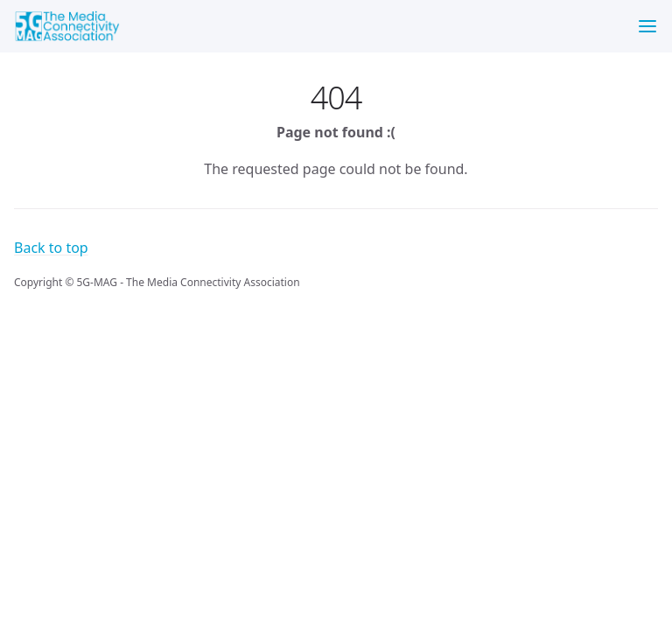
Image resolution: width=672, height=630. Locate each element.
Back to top (51, 248)
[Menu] (647, 26)
